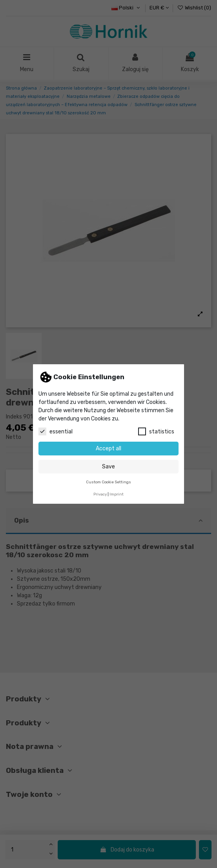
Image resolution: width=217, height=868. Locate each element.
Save (108, 467)
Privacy (100, 494)
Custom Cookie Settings (108, 482)
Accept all (108, 449)
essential (56, 431)
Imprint (117, 494)
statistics (156, 431)
